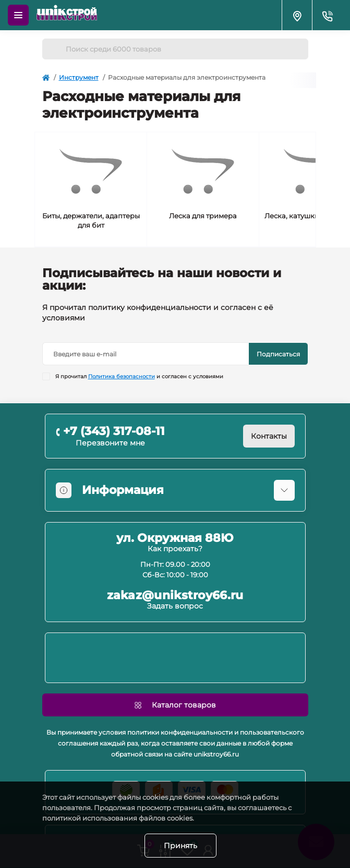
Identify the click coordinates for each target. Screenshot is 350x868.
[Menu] (18, 15)
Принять (180, 846)
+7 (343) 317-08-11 (114, 431)
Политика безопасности (122, 376)
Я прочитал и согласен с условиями (139, 376)
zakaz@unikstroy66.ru (175, 596)
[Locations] (297, 15)
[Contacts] (327, 15)
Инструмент (79, 77)
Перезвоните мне (110, 443)
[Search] (54, 49)
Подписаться (278, 354)
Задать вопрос (175, 606)
